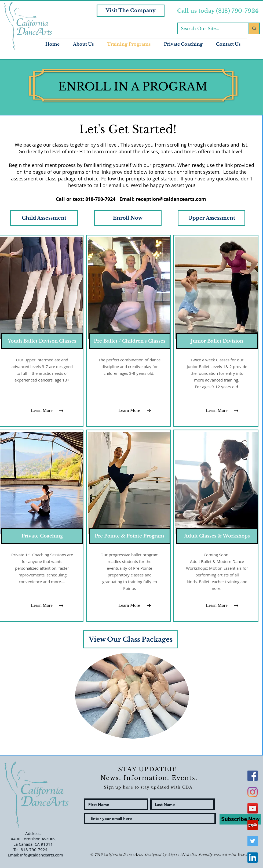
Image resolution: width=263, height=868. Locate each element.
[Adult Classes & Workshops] (217, 536)
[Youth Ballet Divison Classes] (42, 341)
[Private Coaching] (42, 536)
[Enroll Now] (128, 218)
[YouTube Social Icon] (253, 808)
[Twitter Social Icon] (253, 841)
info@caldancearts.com (42, 855)
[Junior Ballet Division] (217, 341)
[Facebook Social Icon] (253, 776)
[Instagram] (253, 792)
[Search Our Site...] (209, 28)
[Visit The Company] (131, 11)
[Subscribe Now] (240, 819)
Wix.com (245, 855)
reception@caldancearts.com (171, 199)
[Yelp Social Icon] (253, 825)
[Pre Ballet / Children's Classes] (130, 341)
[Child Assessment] (44, 218)
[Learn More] (42, 411)
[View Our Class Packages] (131, 639)
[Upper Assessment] (211, 218)
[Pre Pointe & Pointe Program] (130, 536)
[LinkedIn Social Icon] (253, 858)
